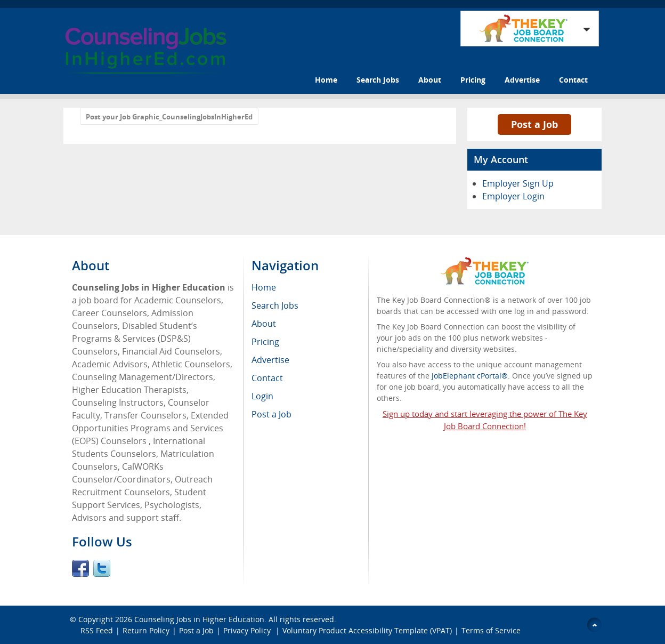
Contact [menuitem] (267, 378)
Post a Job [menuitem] (271, 414)
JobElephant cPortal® (470, 376)
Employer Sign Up (518, 183)
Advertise (522, 80)
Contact (573, 80)
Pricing (473, 80)
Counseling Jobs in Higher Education (199, 619)
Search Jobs (378, 80)
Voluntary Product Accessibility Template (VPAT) (367, 630)
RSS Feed (97, 630)
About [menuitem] (264, 324)
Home (326, 80)
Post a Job (534, 124)
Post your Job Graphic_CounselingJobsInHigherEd (169, 117)
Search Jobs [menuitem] (275, 305)
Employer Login (513, 196)
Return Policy (146, 630)
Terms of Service (491, 630)
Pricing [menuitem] (265, 342)
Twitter (102, 568)
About (430, 80)
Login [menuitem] (262, 396)
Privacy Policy (248, 630)
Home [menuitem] (264, 287)
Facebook (80, 568)
